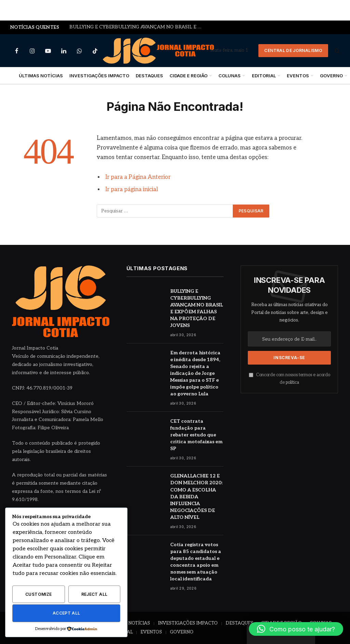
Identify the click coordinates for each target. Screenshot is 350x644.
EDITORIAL (264, 76)
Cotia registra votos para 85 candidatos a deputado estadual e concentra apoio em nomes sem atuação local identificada (196, 562)
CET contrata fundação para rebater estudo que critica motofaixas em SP (196, 435)
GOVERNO (182, 632)
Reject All (95, 594)
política (292, 383)
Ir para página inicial (132, 189)
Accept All (66, 613)
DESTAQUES (149, 76)
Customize (38, 594)
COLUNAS (230, 76)
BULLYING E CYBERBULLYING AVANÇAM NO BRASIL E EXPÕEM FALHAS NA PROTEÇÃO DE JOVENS (138, 27)
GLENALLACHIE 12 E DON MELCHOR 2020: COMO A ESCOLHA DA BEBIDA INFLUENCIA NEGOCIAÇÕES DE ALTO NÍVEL (196, 496)
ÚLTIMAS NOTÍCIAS (41, 76)
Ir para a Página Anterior (138, 177)
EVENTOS (298, 76)
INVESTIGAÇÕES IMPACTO (99, 76)
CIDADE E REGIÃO (189, 76)
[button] (296, 629)
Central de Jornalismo (293, 50)
